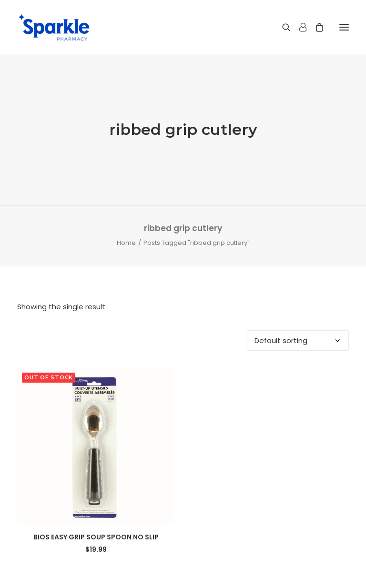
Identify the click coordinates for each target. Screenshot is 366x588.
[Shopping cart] (315, 27)
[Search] (282, 27)
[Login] (299, 27)
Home (126, 243)
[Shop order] (298, 340)
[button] (344, 27)
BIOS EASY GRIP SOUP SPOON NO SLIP (96, 537)
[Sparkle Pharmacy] (54, 27)
